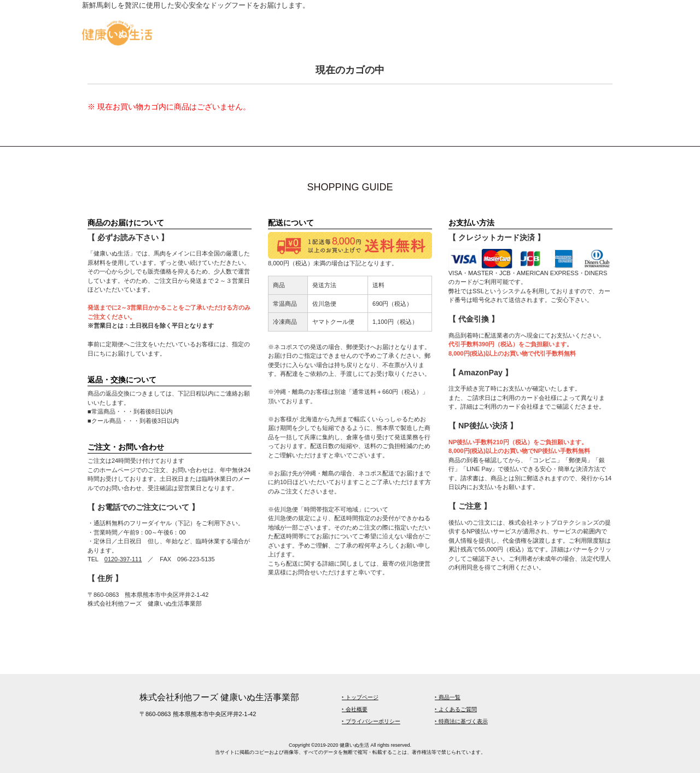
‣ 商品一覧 (448, 697)
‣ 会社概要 (355, 709)
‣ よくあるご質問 (456, 709)
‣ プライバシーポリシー (371, 721)
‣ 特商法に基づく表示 (461, 721)
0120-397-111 (123, 559)
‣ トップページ (360, 697)
